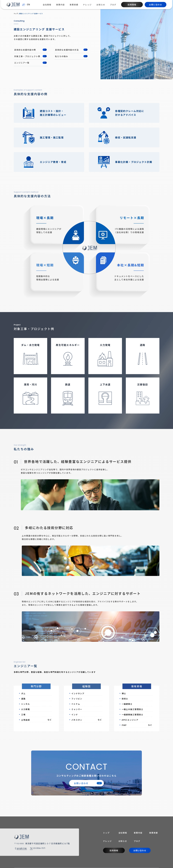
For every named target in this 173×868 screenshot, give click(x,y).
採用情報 (132, 5)
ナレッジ (87, 5)
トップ (106, 833)
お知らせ (101, 5)
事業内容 (60, 5)
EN (29, 5)
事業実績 (74, 5)
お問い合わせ (156, 5)
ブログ (113, 5)
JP (23, 5)
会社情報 (47, 5)
